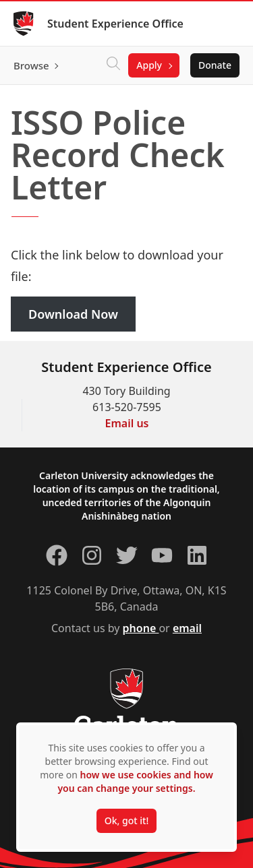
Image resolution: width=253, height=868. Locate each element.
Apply (149, 65)
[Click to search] (113, 65)
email (187, 628)
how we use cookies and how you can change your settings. (135, 781)
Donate (215, 65)
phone (141, 628)
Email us (127, 423)
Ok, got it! (126, 820)
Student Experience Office (115, 24)
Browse (31, 65)
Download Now (73, 314)
